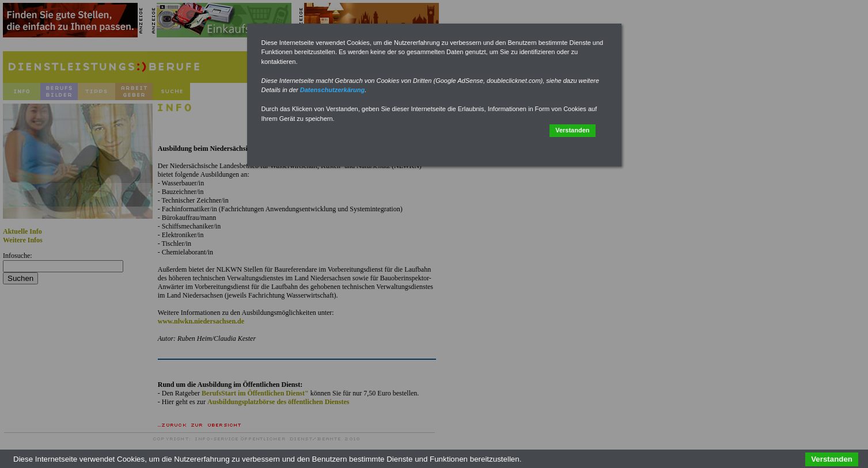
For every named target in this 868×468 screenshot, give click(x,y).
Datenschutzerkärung (332, 90)
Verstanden (572, 130)
